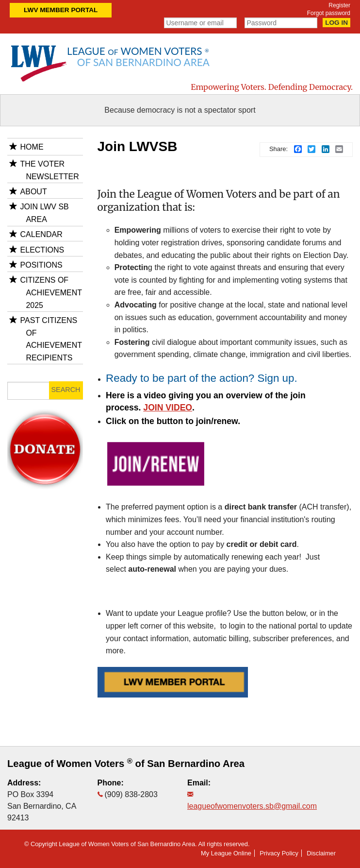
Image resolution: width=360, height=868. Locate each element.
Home (32, 147)
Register (339, 5)
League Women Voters (138, 56)
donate (45, 421)
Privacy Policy (279, 853)
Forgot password (329, 13)
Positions (41, 265)
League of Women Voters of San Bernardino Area (126, 764)
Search (66, 390)
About (34, 192)
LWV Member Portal (61, 10)
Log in (336, 23)
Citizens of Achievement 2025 (51, 292)
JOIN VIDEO (168, 408)
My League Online (226, 853)
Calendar (41, 234)
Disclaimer (321, 853)
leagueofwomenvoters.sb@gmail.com (252, 806)
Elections (42, 250)
